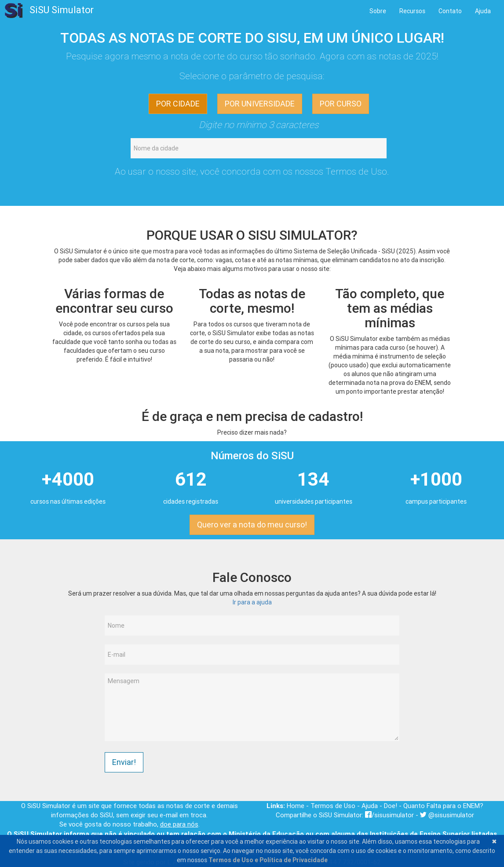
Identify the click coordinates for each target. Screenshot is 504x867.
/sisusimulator (389, 815)
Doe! (391, 806)
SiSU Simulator (49, 11)
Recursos (412, 11)
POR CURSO (341, 104)
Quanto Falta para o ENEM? (443, 806)
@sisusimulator (447, 815)
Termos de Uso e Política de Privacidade (268, 860)
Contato (450, 11)
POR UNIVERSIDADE (260, 104)
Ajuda (483, 11)
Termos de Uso (356, 172)
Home (296, 806)
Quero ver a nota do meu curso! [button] (252, 525)
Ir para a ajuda (252, 602)
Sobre (378, 11)
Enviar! (124, 762)
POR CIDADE (178, 104)
